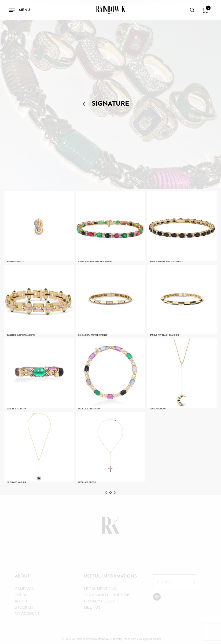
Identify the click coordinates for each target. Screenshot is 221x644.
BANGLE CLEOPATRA (17, 409)
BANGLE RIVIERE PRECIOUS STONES (95, 262)
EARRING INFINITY (15, 262)
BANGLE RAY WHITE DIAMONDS (93, 335)
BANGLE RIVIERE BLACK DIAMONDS (166, 262)
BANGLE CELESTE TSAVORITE (21, 335)
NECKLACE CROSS (87, 482)
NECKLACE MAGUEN (16, 482)
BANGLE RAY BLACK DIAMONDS (164, 335)
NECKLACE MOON (158, 409)
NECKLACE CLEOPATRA (89, 409)
